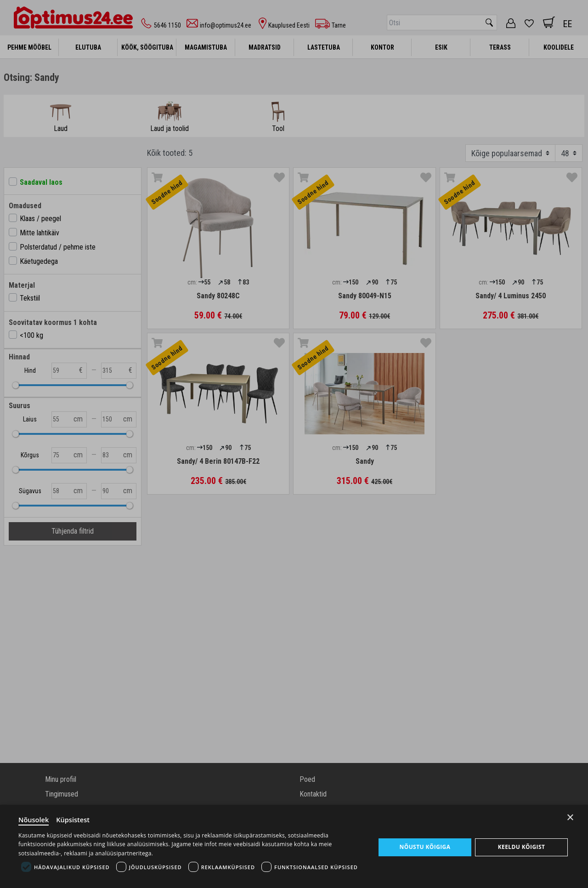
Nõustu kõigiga (425, 846)
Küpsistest (74, 819)
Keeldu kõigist (521, 846)
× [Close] (570, 816)
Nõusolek (34, 819)
